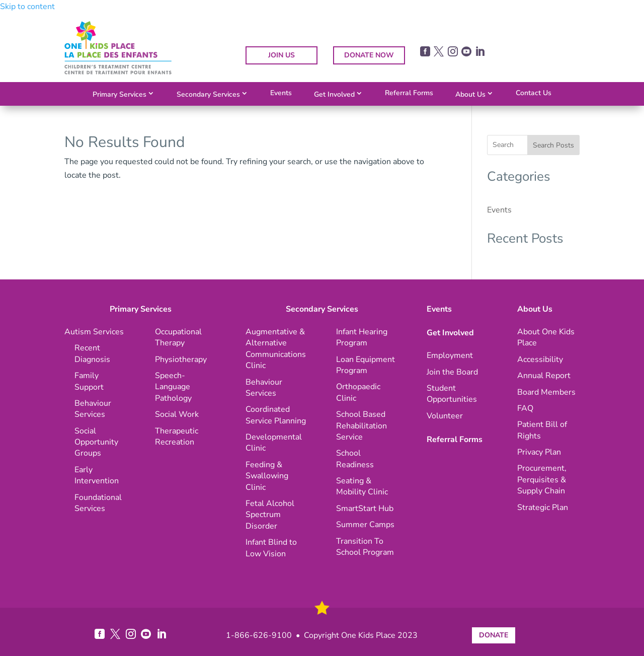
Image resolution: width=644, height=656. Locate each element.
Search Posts (553, 145)
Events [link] (281, 93)
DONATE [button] (494, 635)
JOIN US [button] (281, 55)
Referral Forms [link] (409, 93)
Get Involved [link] (334, 94)
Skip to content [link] (27, 7)
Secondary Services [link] (208, 94)
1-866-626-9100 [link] (259, 635)
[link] (118, 72)
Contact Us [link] (534, 93)
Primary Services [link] (119, 94)
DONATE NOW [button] (369, 55)
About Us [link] (470, 94)
